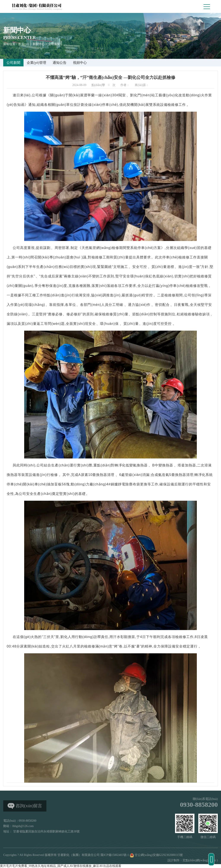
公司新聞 (54, 44)
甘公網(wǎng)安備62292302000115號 (156, 855)
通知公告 (60, 63)
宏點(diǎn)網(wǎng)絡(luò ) (200, 860)
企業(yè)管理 (36, 63)
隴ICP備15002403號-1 (115, 855)
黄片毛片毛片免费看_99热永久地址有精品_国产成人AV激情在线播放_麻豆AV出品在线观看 (61, 866)
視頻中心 (80, 63)
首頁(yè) (24, 44)
